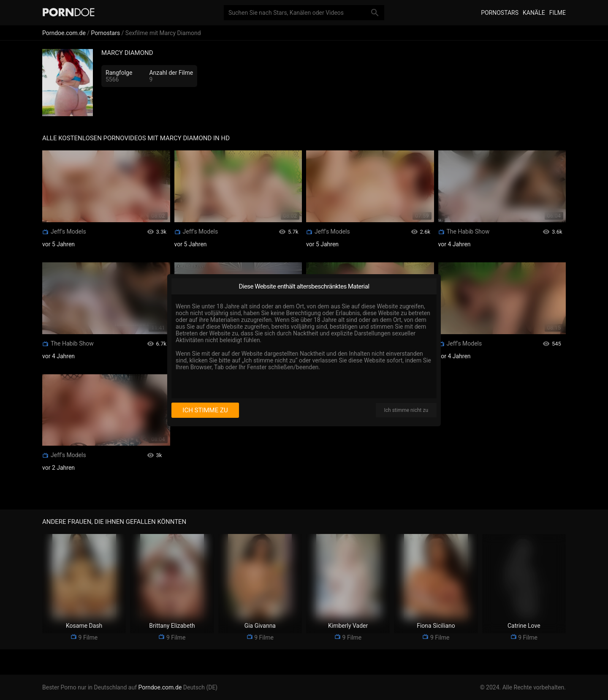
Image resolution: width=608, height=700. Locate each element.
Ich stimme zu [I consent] (205, 410)
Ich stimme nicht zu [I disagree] (406, 410)
